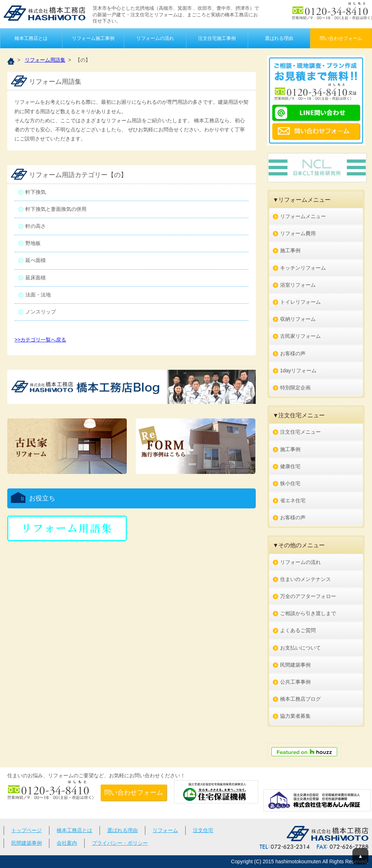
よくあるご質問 (298, 630)
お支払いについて (300, 648)
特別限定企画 (295, 388)
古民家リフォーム (300, 336)
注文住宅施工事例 (217, 38)
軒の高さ (36, 226)
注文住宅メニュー (300, 432)
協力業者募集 (295, 716)
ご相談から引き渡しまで (308, 613)
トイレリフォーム (300, 302)
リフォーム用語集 (45, 60)
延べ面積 (36, 260)
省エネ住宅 (293, 500)
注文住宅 (203, 830)
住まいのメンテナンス (306, 579)
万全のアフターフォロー (308, 596)
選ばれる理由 (279, 38)
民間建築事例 (295, 665)
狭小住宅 (290, 483)
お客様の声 (293, 353)
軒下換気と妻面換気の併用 (56, 209)
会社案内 (67, 843)
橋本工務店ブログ (300, 699)
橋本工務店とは (31, 38)
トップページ (27, 830)
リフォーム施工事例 (93, 38)
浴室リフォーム (298, 285)
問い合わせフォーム (341, 38)
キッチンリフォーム (303, 268)
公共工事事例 (295, 682)
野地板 (33, 243)
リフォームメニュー (303, 216)
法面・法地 (38, 295)
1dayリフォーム (298, 370)
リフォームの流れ (155, 38)
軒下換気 (36, 192)
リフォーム (165, 830)
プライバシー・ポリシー (120, 843)
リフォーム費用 (298, 233)
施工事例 (290, 250)
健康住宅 (290, 466)
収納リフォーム (298, 319)
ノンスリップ (41, 312)
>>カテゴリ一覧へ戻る (40, 340)
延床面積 (36, 278)
